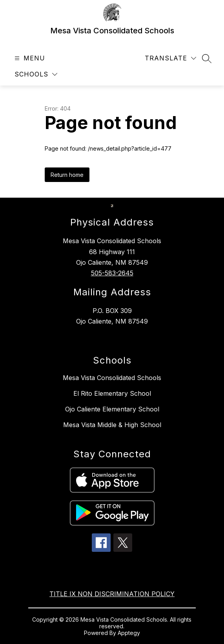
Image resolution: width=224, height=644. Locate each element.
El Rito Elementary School (112, 393)
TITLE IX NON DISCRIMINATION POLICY (112, 594)
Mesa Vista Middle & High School (112, 425)
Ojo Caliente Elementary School (112, 409)
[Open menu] (29, 58)
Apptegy (129, 633)
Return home (67, 175)
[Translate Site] (170, 58)
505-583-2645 (112, 273)
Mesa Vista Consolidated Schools (112, 378)
